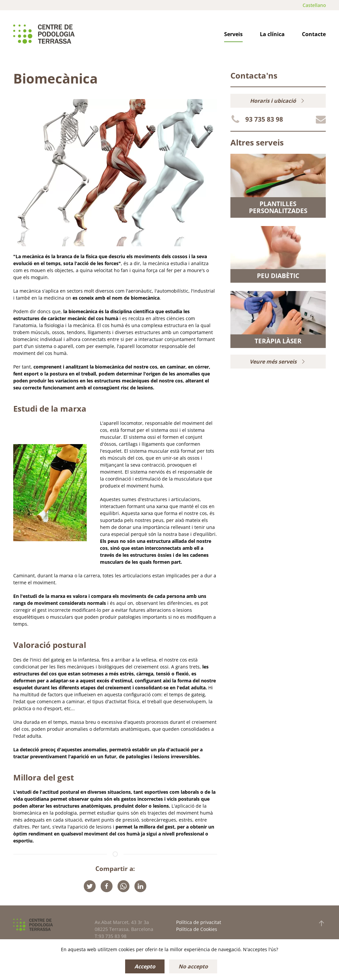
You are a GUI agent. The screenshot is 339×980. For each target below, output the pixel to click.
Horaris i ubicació (278, 101)
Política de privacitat (199, 922)
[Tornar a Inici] (44, 34)
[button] (321, 923)
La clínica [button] (272, 34)
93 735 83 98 (264, 119)
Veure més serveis (278, 362)
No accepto (193, 966)
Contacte (314, 34)
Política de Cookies (197, 929)
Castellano (314, 5)
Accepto (145, 966)
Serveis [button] (233, 34)
